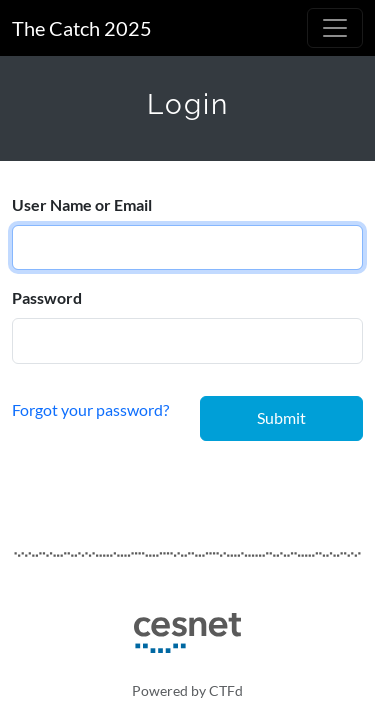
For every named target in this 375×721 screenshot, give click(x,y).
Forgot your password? (90, 408)
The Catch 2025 (82, 28)
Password (47, 297)
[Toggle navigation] (335, 28)
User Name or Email (82, 204)
